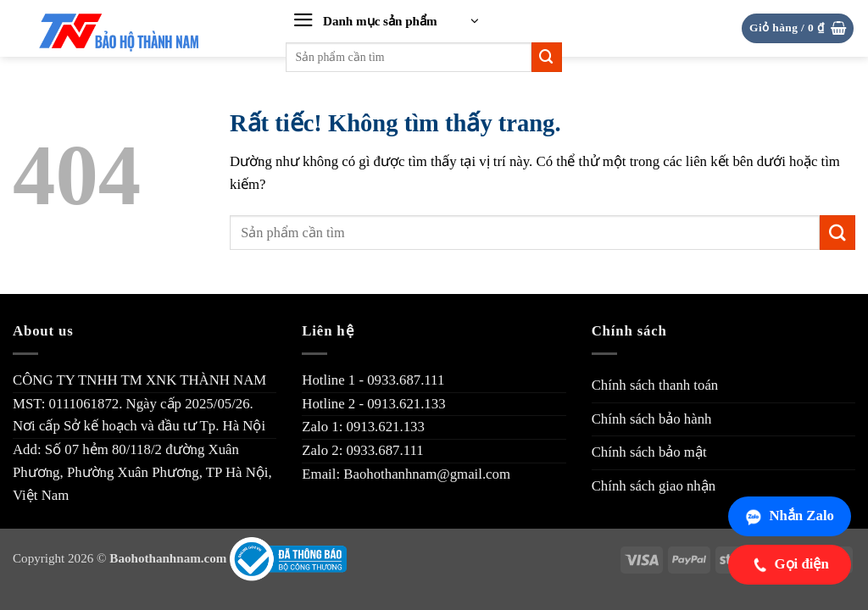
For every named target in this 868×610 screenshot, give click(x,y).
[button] (386, 21)
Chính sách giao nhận (654, 486)
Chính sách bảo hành (652, 419)
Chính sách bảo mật (649, 452)
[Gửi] (547, 57)
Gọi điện (790, 564)
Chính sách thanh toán (655, 385)
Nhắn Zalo (790, 516)
